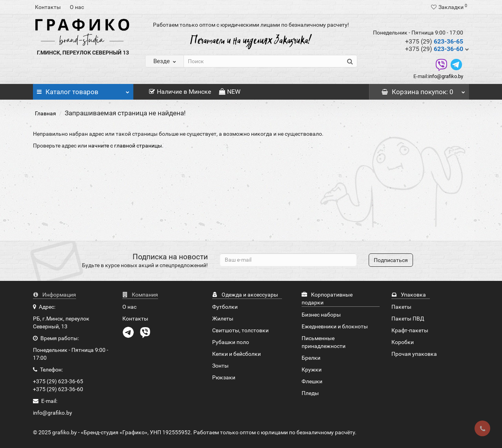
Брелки (311, 358)
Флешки (312, 381)
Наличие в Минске (180, 92)
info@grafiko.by (446, 76)
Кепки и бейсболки (236, 354)
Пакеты (401, 307)
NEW (230, 92)
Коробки (403, 342)
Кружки (312, 370)
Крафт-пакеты (410, 330)
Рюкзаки (224, 377)
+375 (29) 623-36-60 (58, 389)
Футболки (225, 307)
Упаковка (409, 295)
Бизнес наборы (321, 315)
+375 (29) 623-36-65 (58, 381)
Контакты (48, 7)
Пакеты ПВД (408, 319)
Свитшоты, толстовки (240, 330)
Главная (45, 113)
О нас (77, 7)
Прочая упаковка (414, 354)
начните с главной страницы (125, 146)
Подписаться (391, 260)
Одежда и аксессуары (245, 295)
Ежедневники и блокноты (335, 326)
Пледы (310, 393)
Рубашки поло (231, 342)
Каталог (83, 90)
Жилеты (223, 319)
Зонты (220, 366)
